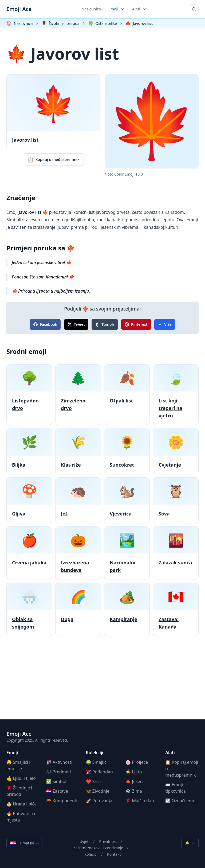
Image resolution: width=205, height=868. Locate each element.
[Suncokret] (127, 451)
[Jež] (78, 500)
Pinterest (136, 324)
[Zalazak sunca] (176, 553)
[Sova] (176, 500)
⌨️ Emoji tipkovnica (175, 788)
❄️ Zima (134, 791)
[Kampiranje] (127, 609)
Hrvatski (24, 843)
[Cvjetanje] (176, 451)
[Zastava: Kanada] (176, 609)
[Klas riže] (78, 451)
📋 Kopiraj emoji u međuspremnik (182, 769)
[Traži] (194, 9)
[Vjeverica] (127, 500)
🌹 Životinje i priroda (19, 791)
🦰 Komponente (62, 801)
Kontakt (114, 854)
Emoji (117, 9)
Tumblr (105, 324)
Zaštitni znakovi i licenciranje (98, 848)
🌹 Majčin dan (140, 801)
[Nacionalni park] (127, 553)
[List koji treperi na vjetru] (176, 395)
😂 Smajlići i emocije (18, 765)
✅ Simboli (57, 781)
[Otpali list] (127, 395)
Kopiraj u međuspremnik (54, 160)
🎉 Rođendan (99, 772)
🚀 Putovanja (99, 801)
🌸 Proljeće (137, 762)
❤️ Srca (93, 781)
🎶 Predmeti (59, 772)
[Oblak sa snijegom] (29, 609)
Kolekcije (95, 753)
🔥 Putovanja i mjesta (21, 817)
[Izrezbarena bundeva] (78, 553)
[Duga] (78, 609)
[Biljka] (29, 451)
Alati (139, 9)
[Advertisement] (102, 682)
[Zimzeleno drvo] (78, 395)
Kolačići (91, 854)
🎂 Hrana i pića (21, 804)
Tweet (76, 324)
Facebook (45, 324)
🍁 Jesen (134, 781)
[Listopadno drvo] (29, 395)
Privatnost (108, 841)
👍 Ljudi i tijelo (21, 778)
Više (165, 324)
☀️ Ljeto (134, 772)
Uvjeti (85, 841)
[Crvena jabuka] (29, 553)
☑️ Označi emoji (181, 801)
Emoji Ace (19, 9)
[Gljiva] (29, 500)
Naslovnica (91, 9)
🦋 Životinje (98, 791)
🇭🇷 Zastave (57, 791)
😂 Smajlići (97, 762)
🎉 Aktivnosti (59, 762)
